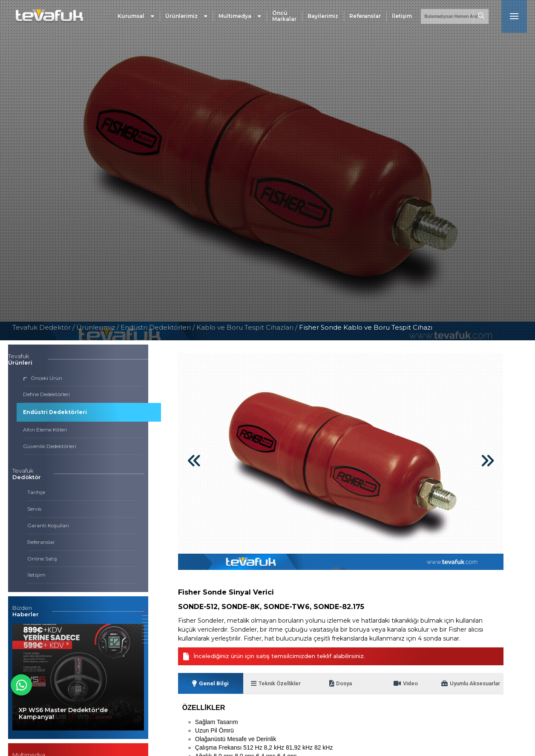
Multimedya (240, 19)
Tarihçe (36, 492)
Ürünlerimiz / (98, 327)
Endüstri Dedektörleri (55, 412)
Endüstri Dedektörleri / (158, 327)
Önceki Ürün (43, 378)
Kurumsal (136, 19)
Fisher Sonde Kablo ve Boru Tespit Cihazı (366, 327)
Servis (34, 509)
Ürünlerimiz (186, 19)
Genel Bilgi (210, 689)
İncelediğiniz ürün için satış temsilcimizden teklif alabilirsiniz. (283, 656)
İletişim (402, 19)
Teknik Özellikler (276, 689)
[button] (144, 612)
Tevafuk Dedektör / (43, 327)
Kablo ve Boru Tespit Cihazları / (248, 327)
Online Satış (42, 559)
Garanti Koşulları (48, 525)
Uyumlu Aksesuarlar (465, 689)
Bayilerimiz (323, 19)
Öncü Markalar (284, 19)
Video (406, 689)
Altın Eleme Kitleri (45, 430)
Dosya (341, 689)
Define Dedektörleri (46, 394)
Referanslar (365, 19)
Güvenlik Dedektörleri (50, 446)
